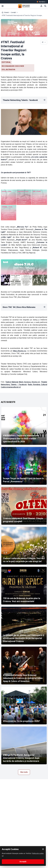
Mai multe (24, 772)
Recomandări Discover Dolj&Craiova (13, 68)
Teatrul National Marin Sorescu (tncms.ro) (23, 382)
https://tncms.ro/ (20, 351)
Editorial (6, 62)
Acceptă (23, 862)
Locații (13, 12)
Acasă (6, 12)
